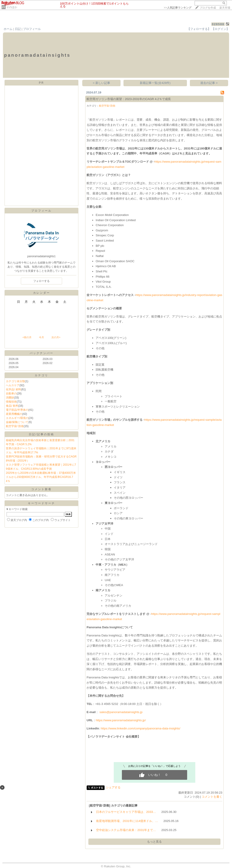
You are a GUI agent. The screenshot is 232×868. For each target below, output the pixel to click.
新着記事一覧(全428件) (155, 83)
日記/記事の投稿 (41, 434)
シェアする (113, 787)
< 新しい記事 (102, 83)
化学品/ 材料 (13, 389)
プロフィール (32, 29)
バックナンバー (42, 353)
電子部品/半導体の (17, 410)
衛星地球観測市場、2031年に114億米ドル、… (127, 821)
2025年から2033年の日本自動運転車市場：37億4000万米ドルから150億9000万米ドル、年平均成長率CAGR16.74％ (41, 477)
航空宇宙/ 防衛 (15, 426)
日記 (18, 29)
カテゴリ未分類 (15, 381)
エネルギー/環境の (17, 418)
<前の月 (27, 337)
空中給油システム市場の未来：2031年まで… (126, 830)
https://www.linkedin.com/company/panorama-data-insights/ (140, 728)
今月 (41, 337)
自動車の (11, 394)
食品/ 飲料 (12, 406)
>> (178, 8)
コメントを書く (212, 797)
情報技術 (11, 402)
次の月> (56, 337)
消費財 (10, 398)
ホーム (8, 29)
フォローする (41, 281)
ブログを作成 (208, 8)
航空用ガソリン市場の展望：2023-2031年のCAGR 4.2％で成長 (129, 99)
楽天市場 (225, 8)
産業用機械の (14, 414)
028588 (218, 24)
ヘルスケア (13, 385)
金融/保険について (17, 422)
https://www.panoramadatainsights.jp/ (121, 720)
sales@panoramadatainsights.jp (121, 712)
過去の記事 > (209, 83)
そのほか (12, 7)
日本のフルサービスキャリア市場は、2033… (126, 812)
